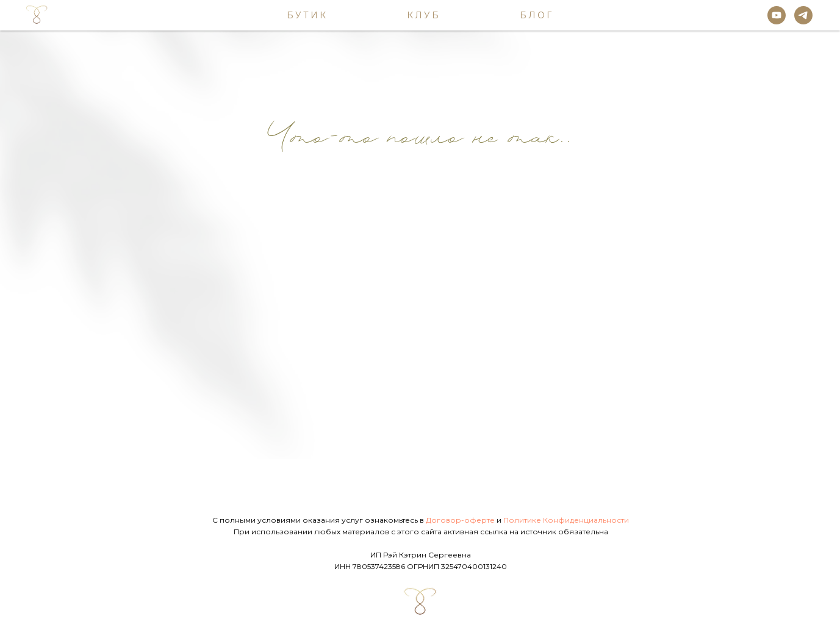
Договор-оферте (460, 520)
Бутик (307, 15)
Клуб (424, 15)
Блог (537, 15)
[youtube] (777, 15)
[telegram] (803, 15)
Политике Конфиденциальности (566, 520)
